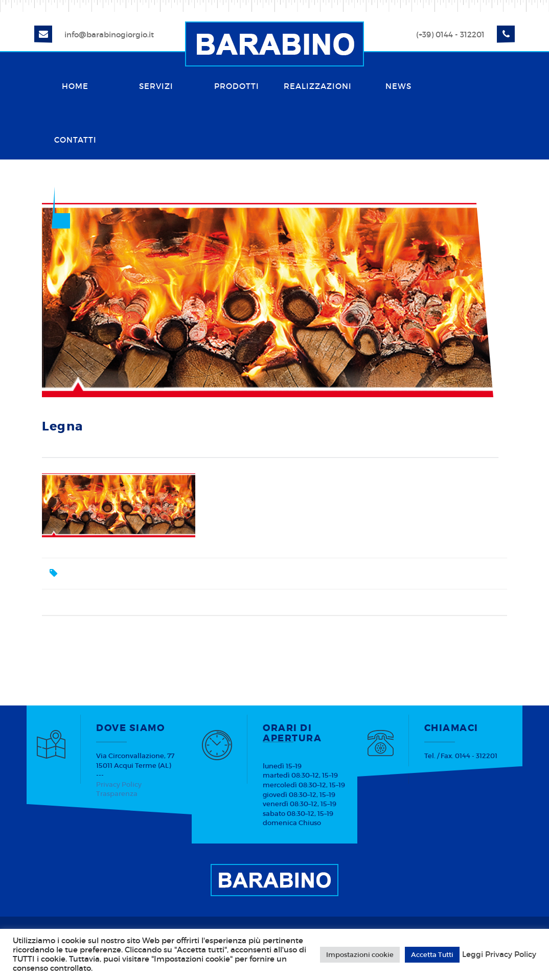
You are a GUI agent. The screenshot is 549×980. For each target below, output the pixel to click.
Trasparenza (117, 794)
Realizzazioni (318, 86)
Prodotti (237, 86)
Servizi (156, 86)
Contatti (75, 140)
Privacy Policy (119, 784)
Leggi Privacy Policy (499, 954)
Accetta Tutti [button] (432, 955)
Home (75, 86)
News (398, 86)
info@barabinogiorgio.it (109, 35)
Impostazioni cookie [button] (360, 955)
